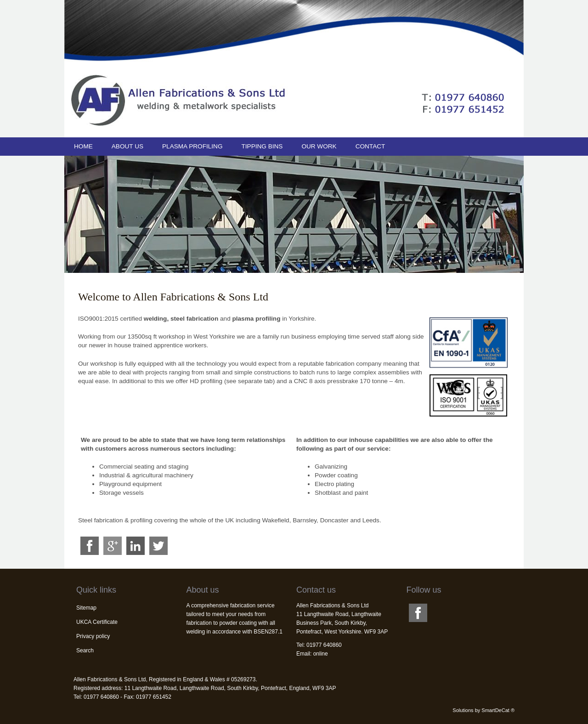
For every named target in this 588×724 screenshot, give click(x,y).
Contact (370, 146)
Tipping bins (262, 146)
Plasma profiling (192, 146)
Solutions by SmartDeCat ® (483, 710)
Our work (319, 146)
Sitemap (86, 608)
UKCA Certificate (97, 622)
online (321, 654)
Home (83, 146)
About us (127, 146)
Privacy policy (93, 636)
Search (85, 650)
